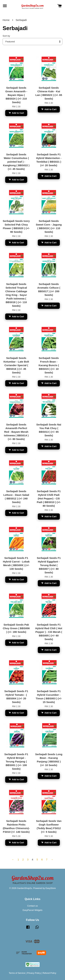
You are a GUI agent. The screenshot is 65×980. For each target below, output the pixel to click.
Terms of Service (17, 973)
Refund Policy (49, 973)
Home (6, 20)
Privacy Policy (34, 973)
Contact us (32, 906)
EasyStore (51, 888)
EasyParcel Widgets (32, 910)
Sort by (6, 36)
